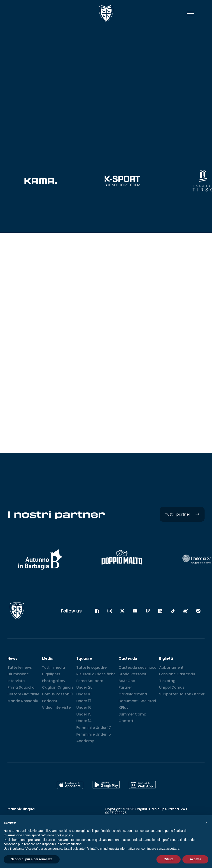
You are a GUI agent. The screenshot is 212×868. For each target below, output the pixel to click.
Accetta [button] (195, 859)
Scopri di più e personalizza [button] (32, 859)
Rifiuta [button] (169, 859)
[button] (206, 823)
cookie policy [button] (64, 835)
